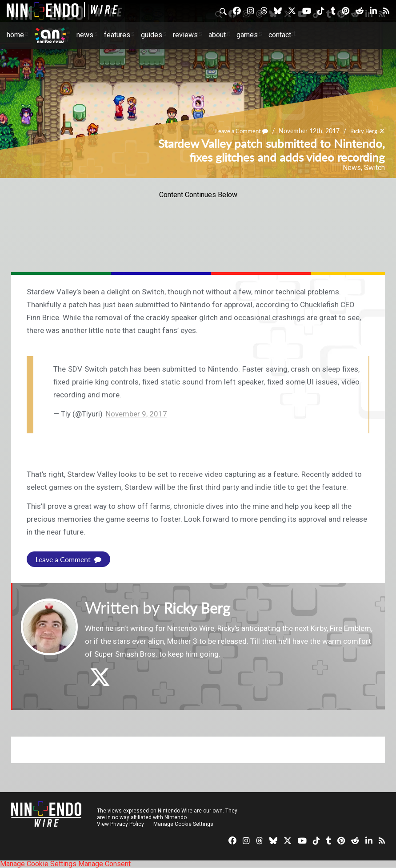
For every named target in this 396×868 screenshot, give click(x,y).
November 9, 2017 (136, 414)
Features (117, 35)
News (85, 35)
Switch (374, 168)
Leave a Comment (237, 131)
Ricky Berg (362, 131)
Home (15, 35)
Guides (152, 35)
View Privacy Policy (120, 824)
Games (247, 35)
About (217, 35)
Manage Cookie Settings (184, 824)
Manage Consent (104, 864)
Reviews (185, 35)
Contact (280, 35)
